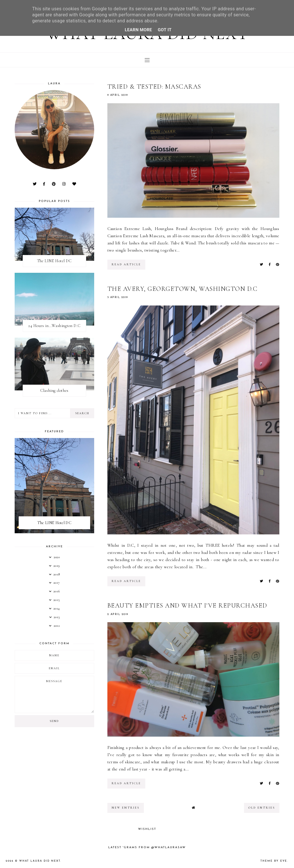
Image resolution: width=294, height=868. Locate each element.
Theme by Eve (274, 861)
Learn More (138, 30)
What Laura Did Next (40, 861)
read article (126, 264)
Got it (165, 30)
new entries (126, 808)
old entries (262, 808)
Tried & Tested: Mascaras (154, 87)
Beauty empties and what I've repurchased (187, 606)
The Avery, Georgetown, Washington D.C (183, 289)
